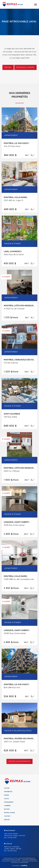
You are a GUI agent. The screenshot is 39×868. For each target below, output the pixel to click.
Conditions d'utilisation (29, 861)
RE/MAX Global (10, 813)
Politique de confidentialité (11, 861)
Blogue (7, 809)
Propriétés (8, 792)
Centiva (24, 865)
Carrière (7, 806)
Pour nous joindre (25, 67)
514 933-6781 (12, 838)
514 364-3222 (12, 851)
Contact (7, 816)
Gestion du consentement (20, 863)
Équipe (7, 795)
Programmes (9, 802)
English (7, 820)
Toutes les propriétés (19, 762)
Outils (7, 799)
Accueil (8, 67)
